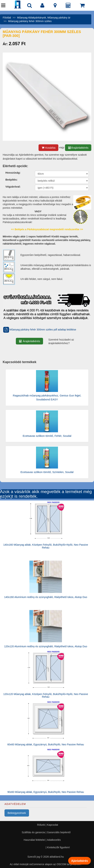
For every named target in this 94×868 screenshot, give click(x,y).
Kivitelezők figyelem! (58, 847)
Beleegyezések (17, 813)
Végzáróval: (13, 187)
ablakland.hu (57, 857)
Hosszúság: (13, 173)
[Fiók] (42, 6)
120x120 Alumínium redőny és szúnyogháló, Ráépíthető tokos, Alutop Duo (46, 646)
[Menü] (3, 6)
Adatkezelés (54, 840)
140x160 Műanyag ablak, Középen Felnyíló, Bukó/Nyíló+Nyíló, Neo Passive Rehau (46, 546)
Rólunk (41, 825)
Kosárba (48, 148)
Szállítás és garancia (33, 832)
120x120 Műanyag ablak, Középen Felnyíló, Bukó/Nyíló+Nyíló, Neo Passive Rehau (46, 695)
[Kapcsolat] (55, 6)
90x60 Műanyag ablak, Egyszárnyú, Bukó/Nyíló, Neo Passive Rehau (46, 792)
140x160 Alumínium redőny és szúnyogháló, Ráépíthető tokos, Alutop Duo (46, 597)
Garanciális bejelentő (59, 832)
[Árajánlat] (68, 6)
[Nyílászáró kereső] (30, 6)
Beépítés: (12, 180)
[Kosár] (82, 6)
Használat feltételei (34, 840)
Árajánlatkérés (78, 148)
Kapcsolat (52, 825)
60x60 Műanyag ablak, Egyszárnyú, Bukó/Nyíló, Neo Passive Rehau (46, 744)
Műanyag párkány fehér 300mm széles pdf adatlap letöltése (39, 330)
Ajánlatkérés (80, 861)
